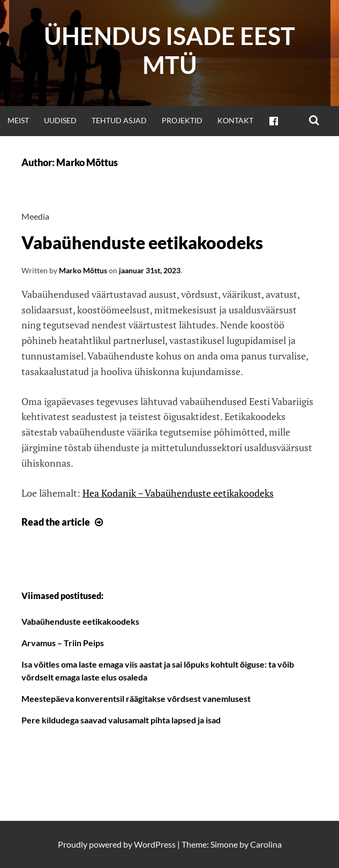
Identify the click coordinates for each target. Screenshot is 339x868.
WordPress (155, 844)
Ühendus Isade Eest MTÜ (169, 50)
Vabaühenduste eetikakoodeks (142, 242)
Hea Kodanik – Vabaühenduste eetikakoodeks (178, 493)
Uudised (60, 120)
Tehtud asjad (119, 120)
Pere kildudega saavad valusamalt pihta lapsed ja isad (121, 720)
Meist (18, 120)
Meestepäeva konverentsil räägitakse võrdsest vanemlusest (136, 698)
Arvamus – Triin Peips (63, 643)
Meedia (35, 216)
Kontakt (235, 120)
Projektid (182, 120)
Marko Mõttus (83, 270)
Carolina (266, 844)
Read (63, 522)
